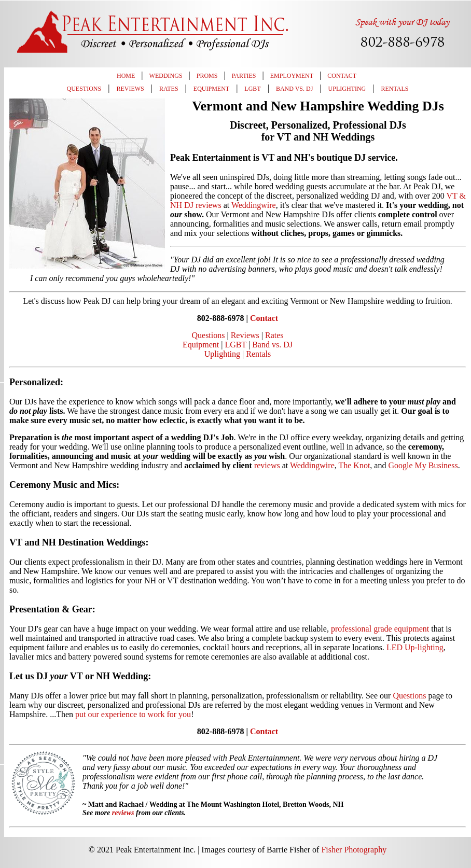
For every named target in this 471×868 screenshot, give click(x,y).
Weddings (166, 76)
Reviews (130, 89)
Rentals (394, 89)
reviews (267, 465)
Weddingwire (254, 205)
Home (126, 76)
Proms (207, 76)
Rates (169, 89)
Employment (292, 76)
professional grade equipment (380, 629)
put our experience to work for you (133, 714)
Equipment (211, 89)
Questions (84, 89)
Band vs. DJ (294, 89)
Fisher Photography (354, 850)
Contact (342, 76)
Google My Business (423, 465)
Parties (244, 76)
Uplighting (347, 89)
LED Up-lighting (415, 647)
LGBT (252, 89)
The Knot (354, 465)
